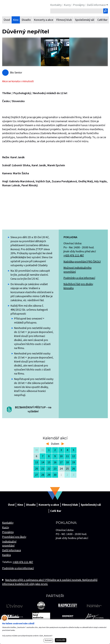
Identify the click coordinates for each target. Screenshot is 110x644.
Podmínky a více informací (79, 278)
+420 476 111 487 (74, 255)
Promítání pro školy (14, 537)
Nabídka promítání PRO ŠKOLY (82, 262)
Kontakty (8, 523)
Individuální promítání (9, 544)
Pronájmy (8, 532)
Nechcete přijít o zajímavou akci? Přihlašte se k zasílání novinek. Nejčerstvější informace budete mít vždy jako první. (50, 582)
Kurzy (6, 527)
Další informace (12, 550)
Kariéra (6, 555)
